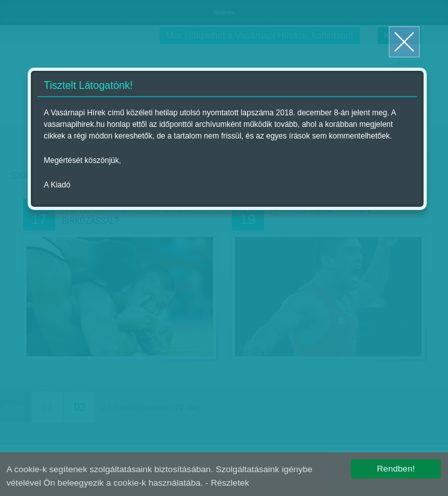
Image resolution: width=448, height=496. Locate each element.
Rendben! (396, 469)
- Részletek (227, 483)
